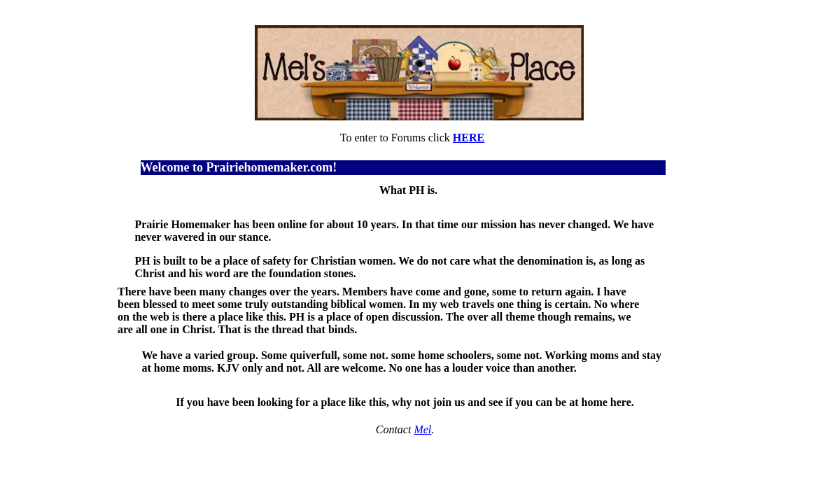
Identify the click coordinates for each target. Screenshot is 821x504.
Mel (422, 429)
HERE (469, 138)
